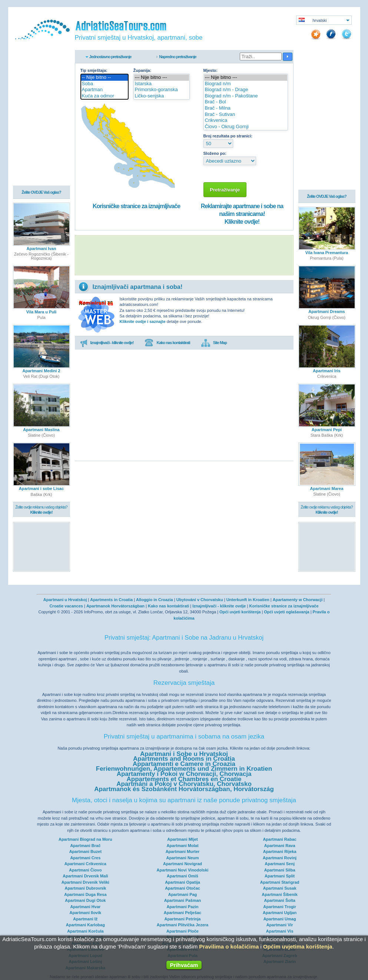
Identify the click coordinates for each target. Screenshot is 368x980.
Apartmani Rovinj (280, 858)
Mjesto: (211, 70)
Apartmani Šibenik (280, 894)
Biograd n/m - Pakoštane (246, 96)
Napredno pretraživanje (178, 57)
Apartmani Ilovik (86, 913)
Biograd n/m (246, 84)
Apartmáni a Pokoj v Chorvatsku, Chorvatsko (184, 784)
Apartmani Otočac (183, 888)
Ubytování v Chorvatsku (200, 600)
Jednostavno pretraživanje (110, 57)
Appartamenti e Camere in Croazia (184, 764)
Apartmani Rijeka (280, 851)
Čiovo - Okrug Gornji (246, 127)
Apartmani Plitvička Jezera (183, 925)
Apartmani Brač (85, 846)
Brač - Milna (246, 108)
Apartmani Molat (182, 846)
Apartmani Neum (182, 858)
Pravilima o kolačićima (229, 946)
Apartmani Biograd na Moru (85, 839)
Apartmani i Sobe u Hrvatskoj (184, 754)
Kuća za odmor (105, 96)
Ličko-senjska (162, 96)
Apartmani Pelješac (183, 913)
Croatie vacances (66, 606)
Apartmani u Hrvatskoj (65, 600)
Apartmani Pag (183, 894)
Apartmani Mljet (183, 839)
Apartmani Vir (280, 925)
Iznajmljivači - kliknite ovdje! (107, 343)
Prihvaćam (184, 965)
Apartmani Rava (280, 846)
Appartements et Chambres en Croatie (184, 779)
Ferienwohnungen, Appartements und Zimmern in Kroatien (184, 769)
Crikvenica (246, 121)
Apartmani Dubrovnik (85, 888)
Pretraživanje (225, 190)
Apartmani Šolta (279, 900)
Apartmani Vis (280, 931)
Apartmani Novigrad (183, 864)
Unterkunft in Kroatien (248, 600)
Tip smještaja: (94, 70)
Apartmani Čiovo (85, 870)
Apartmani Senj (280, 864)
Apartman (105, 90)
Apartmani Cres (85, 858)
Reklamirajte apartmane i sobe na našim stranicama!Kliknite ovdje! (242, 214)
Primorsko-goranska (162, 90)
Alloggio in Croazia (155, 600)
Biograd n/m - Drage (246, 90)
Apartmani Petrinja (183, 919)
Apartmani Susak (280, 888)
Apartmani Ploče (183, 931)
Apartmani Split (280, 876)
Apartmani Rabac (279, 839)
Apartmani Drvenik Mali (85, 876)
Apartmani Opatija (183, 882)
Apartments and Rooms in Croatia (184, 759)
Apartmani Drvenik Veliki (85, 882)
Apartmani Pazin (182, 907)
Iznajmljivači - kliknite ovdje (219, 606)
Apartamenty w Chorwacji (298, 600)
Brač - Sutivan (246, 115)
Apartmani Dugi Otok (85, 900)
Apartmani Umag (280, 919)
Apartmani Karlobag (85, 925)
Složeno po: (215, 153)
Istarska (162, 84)
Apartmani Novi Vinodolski (183, 870)
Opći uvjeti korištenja (240, 612)
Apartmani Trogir (280, 907)
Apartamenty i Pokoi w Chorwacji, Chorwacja (184, 774)
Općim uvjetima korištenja (298, 946)
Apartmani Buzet (85, 851)
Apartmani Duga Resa (85, 894)
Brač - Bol (246, 102)
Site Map (214, 343)
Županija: (142, 70)
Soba (105, 84)
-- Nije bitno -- (105, 78)
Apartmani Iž (85, 919)
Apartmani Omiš (183, 876)
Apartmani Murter (183, 851)
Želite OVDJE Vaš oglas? (41, 193)
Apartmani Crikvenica (85, 864)
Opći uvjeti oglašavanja (286, 612)
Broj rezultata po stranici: (228, 136)
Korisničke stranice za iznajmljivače (136, 206)
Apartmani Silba (280, 870)
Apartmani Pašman (183, 900)
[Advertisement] (184, 255)
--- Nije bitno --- (162, 78)
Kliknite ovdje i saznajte (143, 321)
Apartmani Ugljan (280, 913)
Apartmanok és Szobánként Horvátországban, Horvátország (184, 789)
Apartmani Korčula (85, 931)
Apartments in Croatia (111, 600)
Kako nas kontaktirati (167, 343)
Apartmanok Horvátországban (115, 606)
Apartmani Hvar (85, 907)
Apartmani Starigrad (280, 882)
